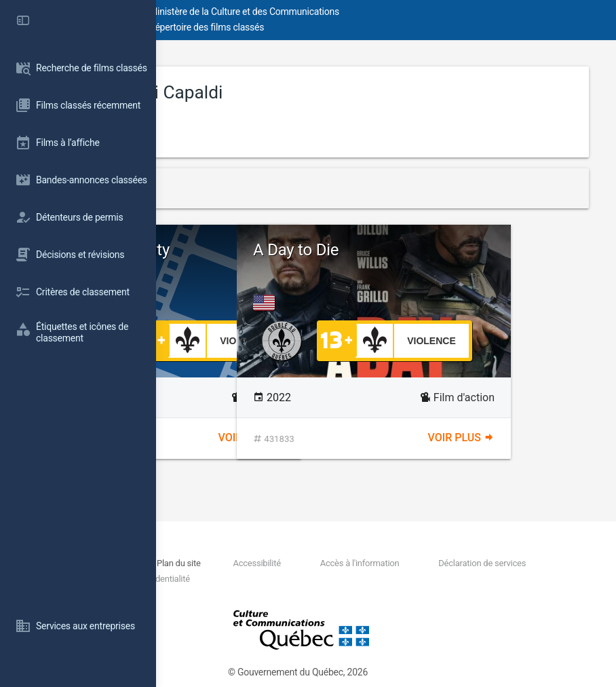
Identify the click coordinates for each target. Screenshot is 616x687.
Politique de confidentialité (492, 579)
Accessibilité (398, 563)
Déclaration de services (274, 579)
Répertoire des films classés (363, 27)
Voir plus (330, 438)
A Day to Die (452, 250)
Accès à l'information (502, 563)
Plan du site (320, 563)
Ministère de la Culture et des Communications (400, 12)
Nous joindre (248, 563)
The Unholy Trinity (263, 250)
